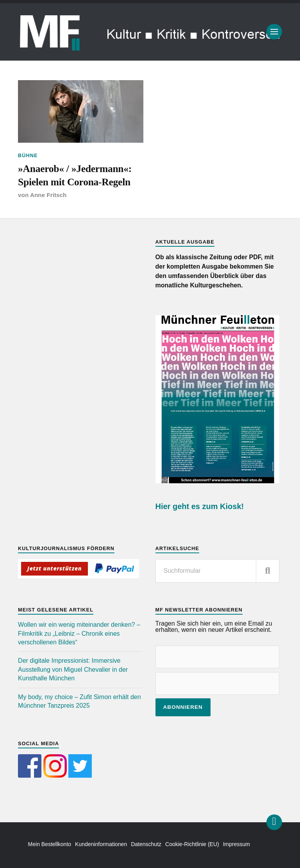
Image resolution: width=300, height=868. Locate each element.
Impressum (237, 844)
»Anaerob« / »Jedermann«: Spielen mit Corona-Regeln (75, 175)
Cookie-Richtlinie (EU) (192, 844)
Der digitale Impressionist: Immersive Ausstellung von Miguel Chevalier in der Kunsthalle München (73, 669)
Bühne (28, 155)
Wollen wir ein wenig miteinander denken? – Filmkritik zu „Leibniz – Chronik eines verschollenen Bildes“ (79, 633)
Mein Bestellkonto (50, 844)
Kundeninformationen (101, 844)
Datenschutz (146, 844)
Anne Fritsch (48, 195)
